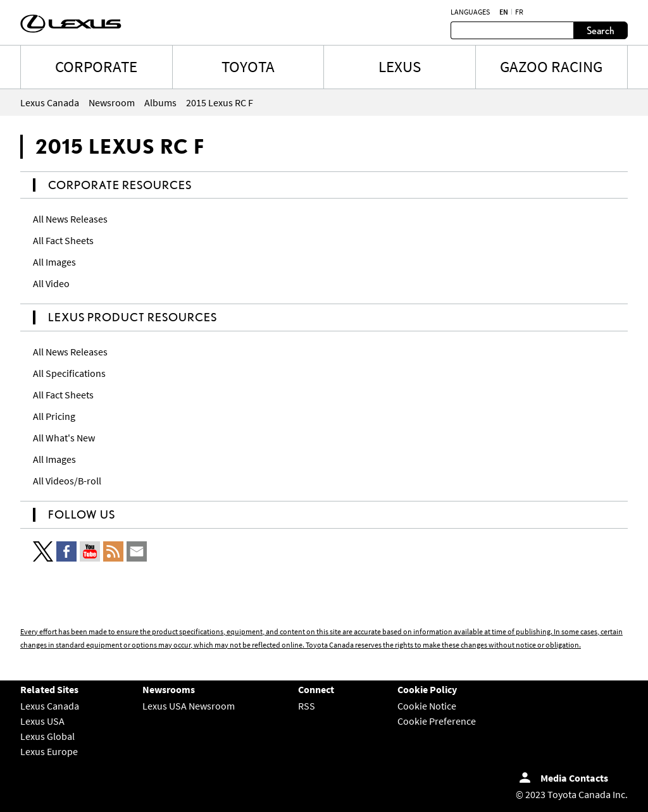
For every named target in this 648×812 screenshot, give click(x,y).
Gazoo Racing (551, 66)
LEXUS (400, 66)
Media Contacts (574, 778)
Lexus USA (42, 721)
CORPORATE (96, 66)
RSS (307, 706)
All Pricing (54, 416)
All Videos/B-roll (67, 481)
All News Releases (70, 219)
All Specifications (69, 373)
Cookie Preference (437, 721)
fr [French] (519, 12)
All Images (54, 262)
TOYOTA (248, 66)
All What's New (64, 438)
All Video (51, 283)
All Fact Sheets (63, 240)
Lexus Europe (49, 751)
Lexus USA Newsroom (189, 706)
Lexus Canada (50, 706)
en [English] (504, 12)
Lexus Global (47, 736)
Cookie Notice (427, 706)
